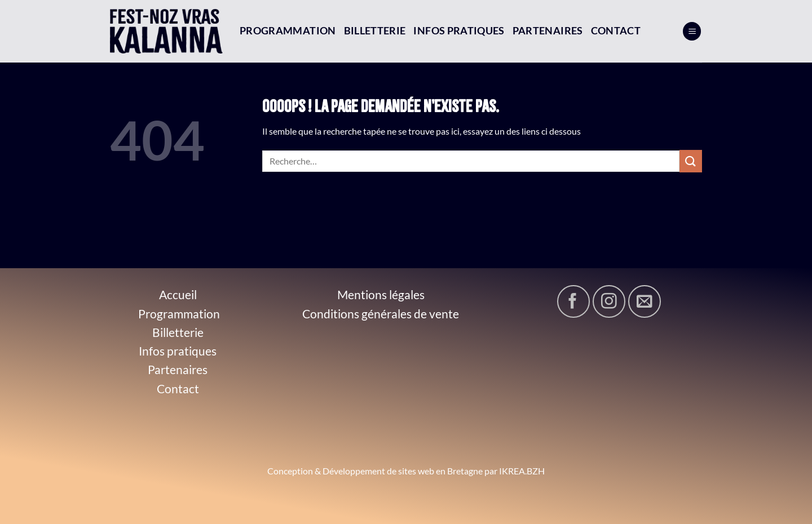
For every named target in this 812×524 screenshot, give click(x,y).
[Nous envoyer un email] (645, 301)
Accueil (178, 294)
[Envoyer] (691, 161)
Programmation (288, 31)
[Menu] (692, 31)
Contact (616, 31)
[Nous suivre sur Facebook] (573, 301)
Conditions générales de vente (381, 314)
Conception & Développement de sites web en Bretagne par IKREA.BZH (406, 471)
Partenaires (548, 31)
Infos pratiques (459, 31)
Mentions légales (381, 294)
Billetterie (375, 31)
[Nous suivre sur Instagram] (609, 301)
